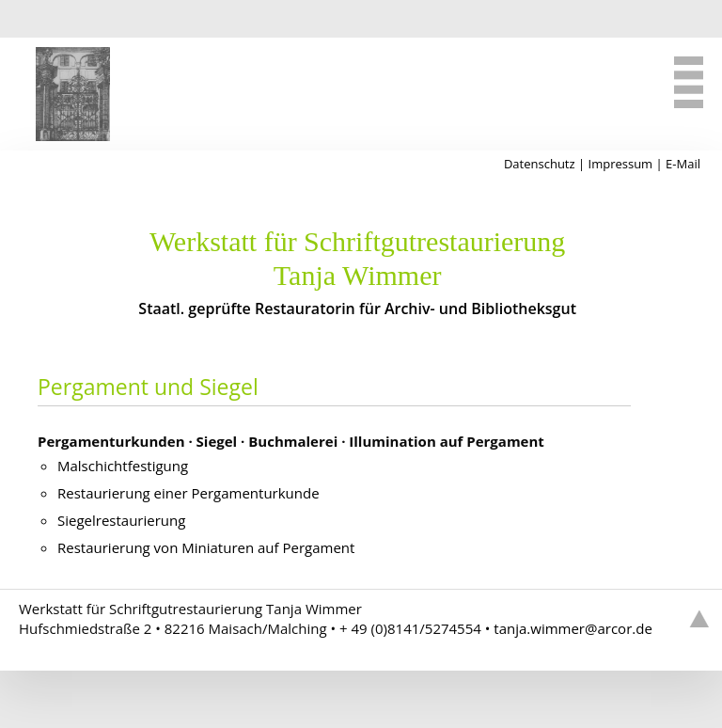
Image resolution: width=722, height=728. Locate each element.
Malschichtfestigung (123, 466)
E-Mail (683, 164)
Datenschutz (540, 164)
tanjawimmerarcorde (573, 628)
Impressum (621, 164)
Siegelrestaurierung (121, 520)
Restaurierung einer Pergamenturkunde (188, 493)
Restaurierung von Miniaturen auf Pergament (206, 547)
